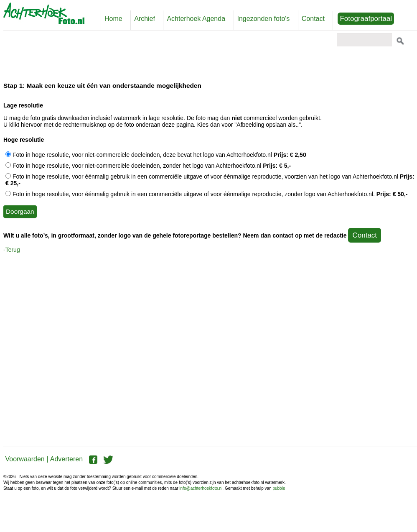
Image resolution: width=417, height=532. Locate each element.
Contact (313, 19)
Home (113, 19)
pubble (279, 488)
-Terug (12, 250)
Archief (145, 19)
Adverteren (66, 459)
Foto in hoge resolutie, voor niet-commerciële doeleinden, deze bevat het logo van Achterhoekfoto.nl (156, 155)
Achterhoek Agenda (196, 19)
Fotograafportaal (366, 19)
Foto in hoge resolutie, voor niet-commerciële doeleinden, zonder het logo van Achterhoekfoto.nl (148, 166)
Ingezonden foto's (264, 19)
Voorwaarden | (27, 459)
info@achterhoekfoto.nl (201, 488)
